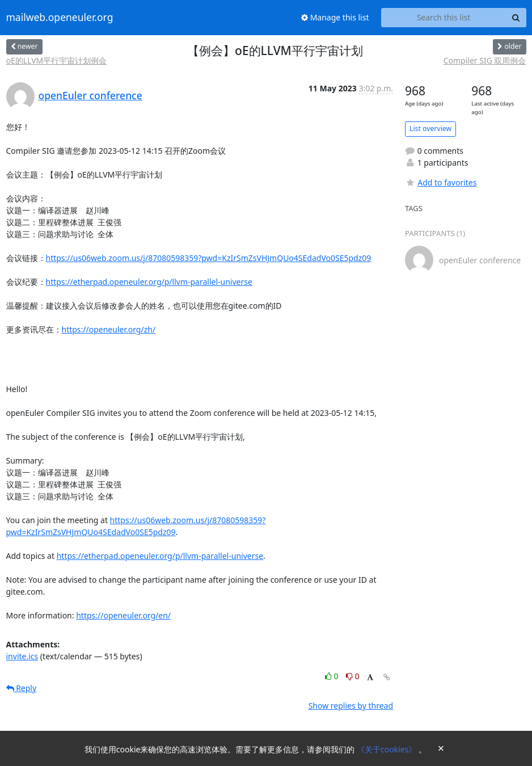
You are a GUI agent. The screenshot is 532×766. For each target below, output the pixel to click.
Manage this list (335, 17)
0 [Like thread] (333, 676)
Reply (22, 688)
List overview (430, 129)
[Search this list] (444, 18)
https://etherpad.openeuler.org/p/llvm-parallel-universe (149, 282)
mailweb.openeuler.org (60, 18)
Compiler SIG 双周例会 (485, 60)
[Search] (516, 18)
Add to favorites (441, 182)
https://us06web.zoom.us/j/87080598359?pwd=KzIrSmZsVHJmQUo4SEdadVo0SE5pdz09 (209, 258)
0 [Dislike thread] (353, 676)
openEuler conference (90, 95)
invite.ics (22, 656)
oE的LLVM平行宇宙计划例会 (57, 60)
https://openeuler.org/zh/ (109, 329)
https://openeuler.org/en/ (123, 615)
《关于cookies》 (388, 749)
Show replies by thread (351, 706)
